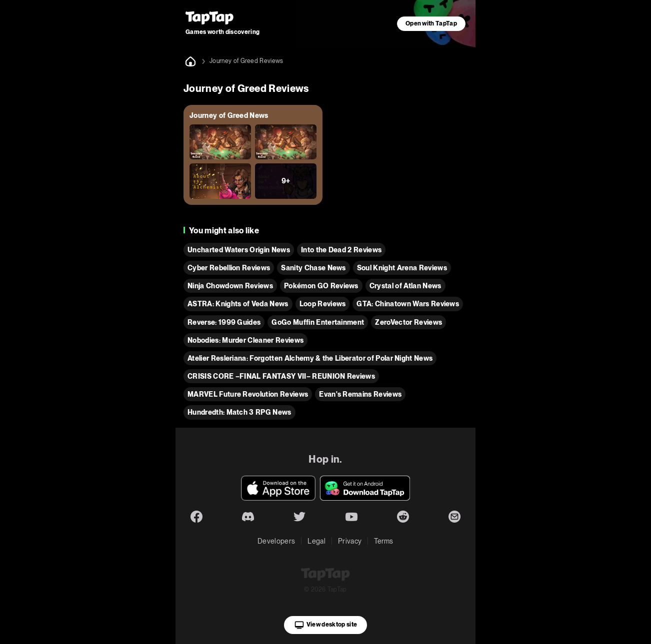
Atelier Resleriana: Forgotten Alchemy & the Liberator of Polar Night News (310, 358)
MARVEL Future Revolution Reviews (248, 394)
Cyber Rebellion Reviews (229, 268)
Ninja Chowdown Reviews (230, 286)
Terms (384, 541)
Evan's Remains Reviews (360, 394)
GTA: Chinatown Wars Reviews (408, 304)
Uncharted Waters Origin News (239, 250)
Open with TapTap (431, 23)
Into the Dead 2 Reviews (341, 250)
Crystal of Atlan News (405, 286)
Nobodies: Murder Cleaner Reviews (245, 340)
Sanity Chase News (313, 268)
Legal (316, 541)
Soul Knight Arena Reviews (402, 268)
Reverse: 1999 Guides (224, 322)
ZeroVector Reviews (408, 322)
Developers (276, 541)
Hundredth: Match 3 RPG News (239, 412)
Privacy (350, 541)
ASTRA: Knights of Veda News (238, 304)
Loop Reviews (323, 304)
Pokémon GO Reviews (321, 286)
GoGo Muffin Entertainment (318, 322)
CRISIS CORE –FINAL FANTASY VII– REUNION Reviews (281, 376)
